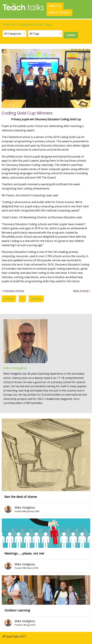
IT (22, 299)
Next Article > (82, 291)
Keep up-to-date (59, 13)
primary (36, 299)
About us (55, 6)
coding (9, 299)
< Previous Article (13, 291)
